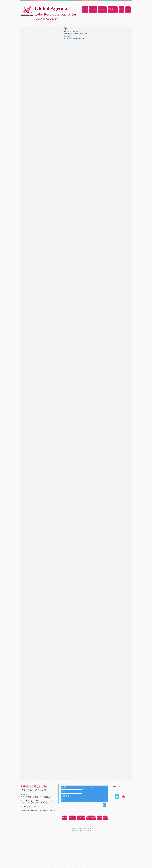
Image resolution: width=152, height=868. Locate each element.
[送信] (104, 805)
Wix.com (88, 830)
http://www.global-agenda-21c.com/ (42, 811)
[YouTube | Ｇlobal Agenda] (123, 797)
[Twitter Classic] (117, 797)
